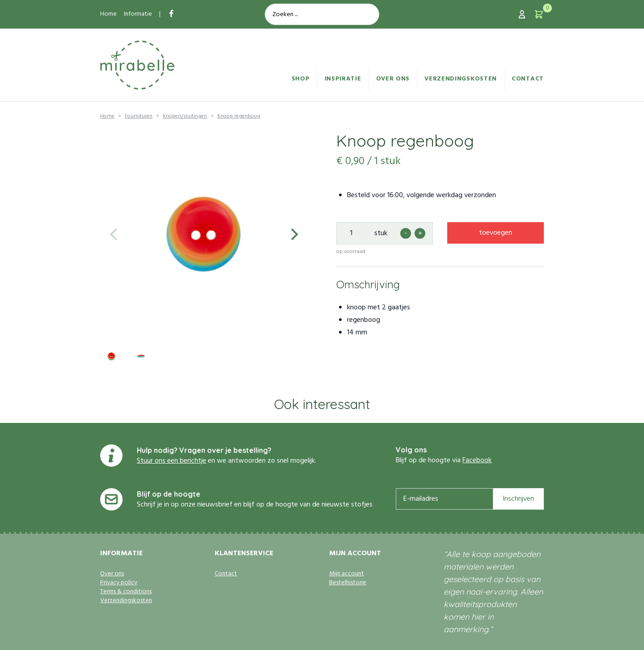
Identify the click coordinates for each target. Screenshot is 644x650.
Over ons (393, 79)
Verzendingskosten (461, 79)
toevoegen (496, 233)
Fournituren (139, 116)
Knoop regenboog (239, 116)
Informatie (138, 14)
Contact (528, 79)
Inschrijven (518, 499)
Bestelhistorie (348, 583)
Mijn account (347, 574)
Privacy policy (119, 583)
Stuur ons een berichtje (172, 461)
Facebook (477, 460)
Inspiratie (343, 79)
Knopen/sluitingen (185, 116)
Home (108, 14)
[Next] (293, 234)
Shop (301, 79)
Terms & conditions (126, 592)
